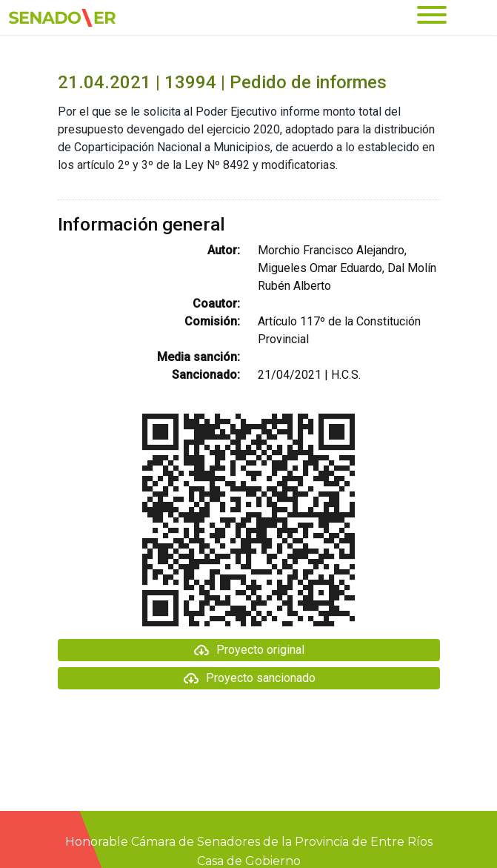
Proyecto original (248, 650)
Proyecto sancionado (249, 678)
